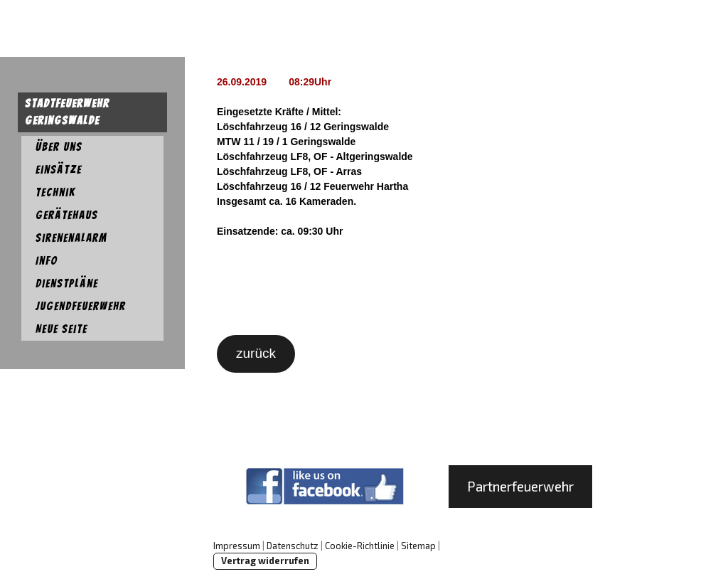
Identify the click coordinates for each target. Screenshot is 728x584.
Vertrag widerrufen (265, 561)
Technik (55, 192)
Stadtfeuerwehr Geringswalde (67, 112)
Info (47, 261)
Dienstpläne (67, 283)
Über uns (59, 147)
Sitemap (418, 546)
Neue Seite (61, 329)
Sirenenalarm (71, 238)
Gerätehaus (67, 215)
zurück (256, 353)
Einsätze (59, 170)
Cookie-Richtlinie (360, 546)
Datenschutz (293, 546)
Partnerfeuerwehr (520, 486)
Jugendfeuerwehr (81, 306)
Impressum (237, 546)
